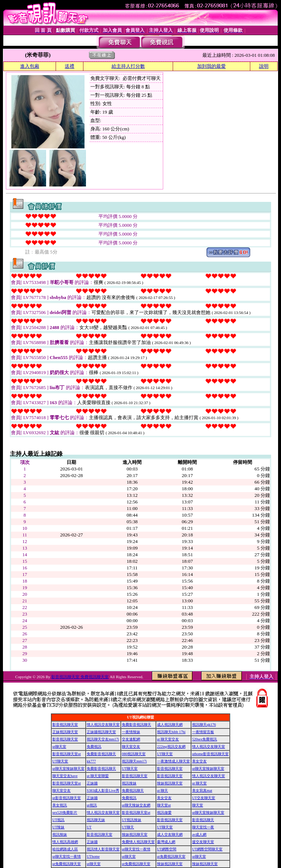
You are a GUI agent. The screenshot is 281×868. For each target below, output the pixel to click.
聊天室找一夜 (203, 827)
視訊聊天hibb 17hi (171, 732)
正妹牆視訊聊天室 (101, 732)
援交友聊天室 (203, 842)
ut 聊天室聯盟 (98, 776)
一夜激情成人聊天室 (173, 761)
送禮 (70, 66)
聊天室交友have (65, 776)
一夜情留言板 (203, 732)
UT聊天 (128, 827)
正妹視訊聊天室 (65, 732)
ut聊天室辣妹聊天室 (68, 769)
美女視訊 (60, 805)
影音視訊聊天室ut (67, 754)
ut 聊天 (162, 791)
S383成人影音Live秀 (103, 791)
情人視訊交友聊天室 (103, 725)
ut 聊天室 (199, 783)
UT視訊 (58, 820)
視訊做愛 (164, 812)
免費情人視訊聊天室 (138, 842)
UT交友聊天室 (204, 798)
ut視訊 (92, 805)
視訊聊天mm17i (134, 761)
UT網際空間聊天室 (207, 849)
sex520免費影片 (65, 812)
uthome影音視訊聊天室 (210, 754)
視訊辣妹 (129, 783)
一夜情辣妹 (131, 732)
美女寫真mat (202, 791)
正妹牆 (92, 783)
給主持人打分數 (128, 66)
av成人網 (199, 834)
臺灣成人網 (166, 842)
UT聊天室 (165, 754)
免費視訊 (94, 747)
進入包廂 (30, 66)
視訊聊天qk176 (204, 725)
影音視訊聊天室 (65, 725)
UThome (93, 856)
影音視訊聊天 (203, 820)
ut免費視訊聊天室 (171, 856)
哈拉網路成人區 (65, 849)
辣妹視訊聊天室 (170, 783)
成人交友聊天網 (170, 834)
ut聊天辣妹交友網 (136, 805)
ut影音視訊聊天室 (67, 798)
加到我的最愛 (211, 66)
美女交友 (199, 761)
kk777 (91, 761)
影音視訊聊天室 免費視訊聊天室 (80, 677)
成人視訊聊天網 (170, 725)
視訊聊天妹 (96, 820)
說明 (264, 66)
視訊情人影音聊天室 (103, 849)
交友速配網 (131, 739)
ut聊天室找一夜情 (136, 849)
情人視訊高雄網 (65, 842)
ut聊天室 (59, 747)
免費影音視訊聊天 (136, 725)
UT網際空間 (167, 849)
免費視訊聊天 (133, 791)
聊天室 (198, 805)
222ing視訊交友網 (171, 747)
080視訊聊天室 (134, 754)
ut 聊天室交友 (168, 739)
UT (89, 827)
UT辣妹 (58, 827)
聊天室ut (164, 805)
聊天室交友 (131, 747)
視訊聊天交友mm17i (103, 739)
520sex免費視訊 (205, 739)
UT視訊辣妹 (132, 820)
